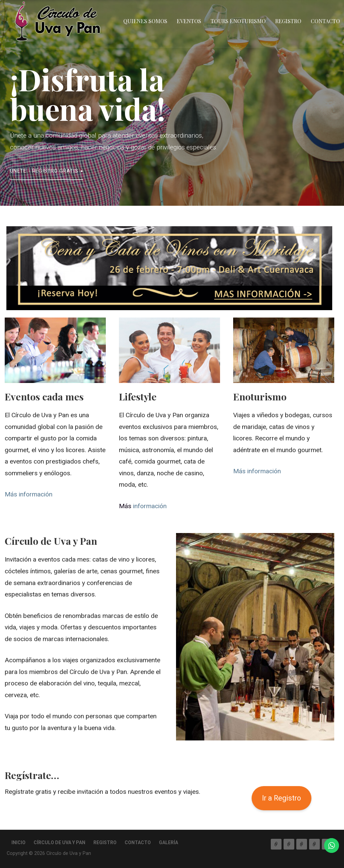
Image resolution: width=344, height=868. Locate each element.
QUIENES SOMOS (145, 21)
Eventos (189, 21)
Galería (168, 842)
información (143, 506)
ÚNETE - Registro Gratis (44, 171)
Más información (29, 494)
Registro (288, 21)
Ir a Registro (282, 798)
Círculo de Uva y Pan (59, 842)
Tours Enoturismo (238, 21)
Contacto (325, 21)
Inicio (18, 842)
